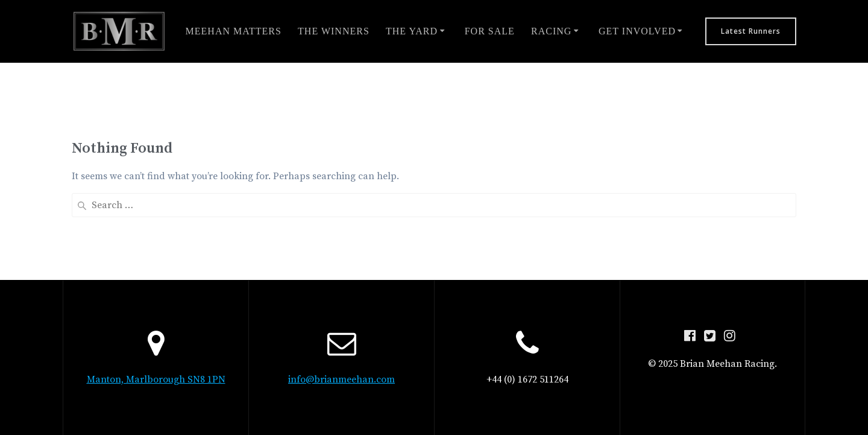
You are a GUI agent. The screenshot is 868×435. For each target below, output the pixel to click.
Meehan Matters (234, 31)
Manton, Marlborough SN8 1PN (156, 379)
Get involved (637, 31)
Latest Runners (751, 31)
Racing (551, 31)
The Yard (412, 31)
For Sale (490, 31)
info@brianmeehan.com (341, 379)
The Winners (334, 31)
